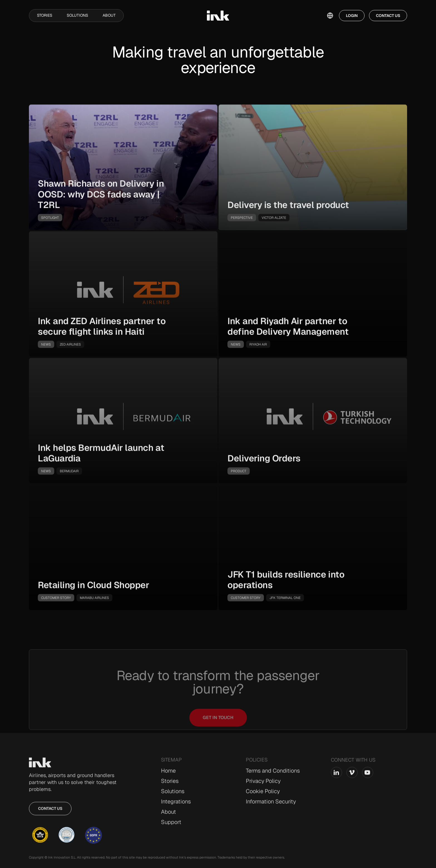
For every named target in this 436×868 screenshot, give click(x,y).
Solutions (77, 15)
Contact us (50, 811)
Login (352, 16)
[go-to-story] (123, 169)
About (109, 15)
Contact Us (388, 16)
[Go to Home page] (40, 765)
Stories (45, 15)
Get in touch (218, 728)
